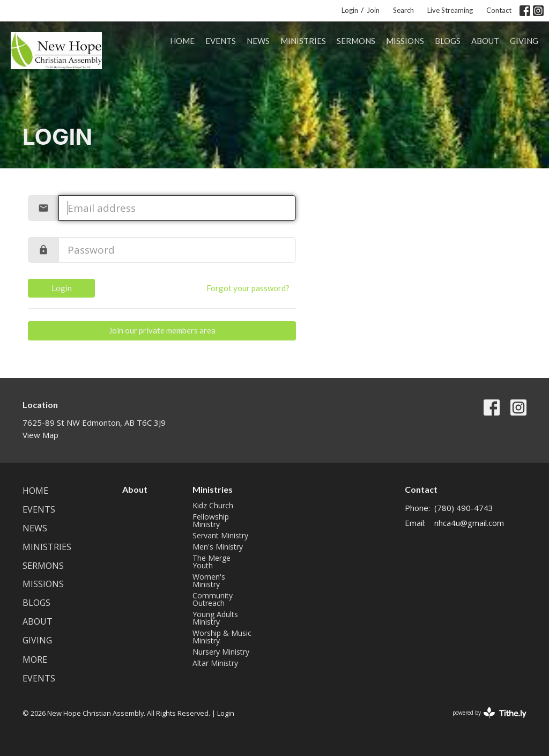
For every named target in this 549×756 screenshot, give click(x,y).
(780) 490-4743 (464, 508)
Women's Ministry (209, 580)
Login (350, 10)
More (35, 659)
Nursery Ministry (221, 652)
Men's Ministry (218, 547)
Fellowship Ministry (211, 520)
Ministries (303, 41)
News (258, 41)
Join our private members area (162, 330)
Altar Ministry (215, 663)
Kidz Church (213, 505)
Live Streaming (450, 10)
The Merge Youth (212, 562)
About (485, 41)
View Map (40, 435)
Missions (405, 41)
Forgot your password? (248, 288)
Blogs (448, 41)
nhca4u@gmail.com (469, 523)
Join (373, 10)
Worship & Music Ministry (222, 637)
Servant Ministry (220, 535)
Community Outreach (213, 599)
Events (221, 41)
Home (182, 41)
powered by (489, 713)
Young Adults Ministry (215, 618)
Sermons (356, 41)
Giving (524, 41)
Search (403, 10)
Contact (499, 10)
